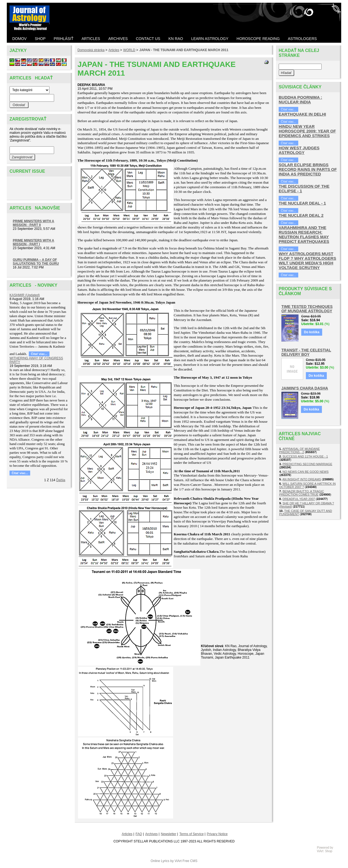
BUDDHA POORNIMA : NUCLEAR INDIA (300, 100)
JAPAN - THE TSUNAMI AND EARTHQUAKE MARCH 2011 (184, 50)
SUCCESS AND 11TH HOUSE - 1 (305, 456)
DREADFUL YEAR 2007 (299, 499)
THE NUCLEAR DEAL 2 (301, 215)
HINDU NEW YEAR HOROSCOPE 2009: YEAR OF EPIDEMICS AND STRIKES (307, 131)
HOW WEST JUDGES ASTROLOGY (299, 150)
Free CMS (190, 861)
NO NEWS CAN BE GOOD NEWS (305, 472)
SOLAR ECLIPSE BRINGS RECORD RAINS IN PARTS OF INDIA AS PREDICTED (308, 169)
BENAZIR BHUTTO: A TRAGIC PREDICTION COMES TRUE (302, 493)
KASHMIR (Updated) (25, 295)
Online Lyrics (160, 861)
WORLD (129, 50)
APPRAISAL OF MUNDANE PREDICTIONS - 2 (299, 450)
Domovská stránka (91, 50)
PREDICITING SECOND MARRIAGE (307, 464)
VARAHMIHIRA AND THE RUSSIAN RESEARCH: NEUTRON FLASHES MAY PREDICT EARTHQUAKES (304, 234)
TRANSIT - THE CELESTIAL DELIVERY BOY (306, 352)
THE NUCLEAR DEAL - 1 (302, 203)
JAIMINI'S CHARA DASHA (305, 388)
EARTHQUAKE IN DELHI (302, 114)
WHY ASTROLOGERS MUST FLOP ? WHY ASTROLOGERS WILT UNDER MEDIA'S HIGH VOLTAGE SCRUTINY (307, 261)
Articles (114, 50)
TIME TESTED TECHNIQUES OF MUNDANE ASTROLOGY (307, 309)
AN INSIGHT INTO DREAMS (302, 479)
